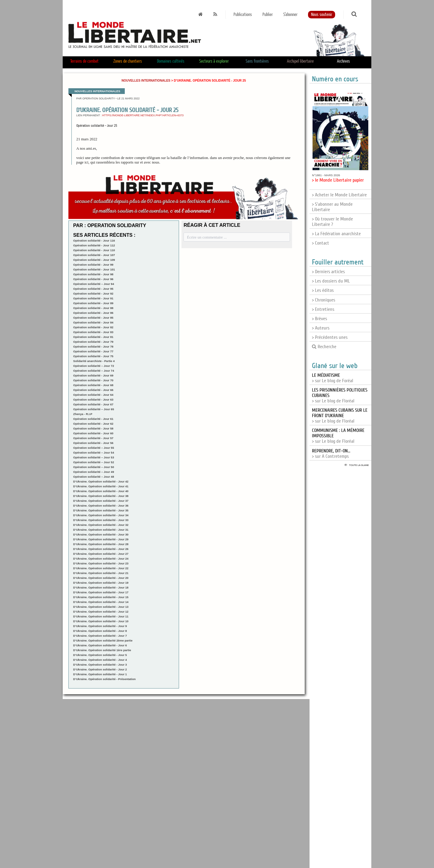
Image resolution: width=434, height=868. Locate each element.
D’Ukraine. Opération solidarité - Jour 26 (101, 549)
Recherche (324, 347)
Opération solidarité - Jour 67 (93, 404)
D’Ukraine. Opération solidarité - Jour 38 (101, 496)
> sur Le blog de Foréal (333, 378)
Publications (243, 15)
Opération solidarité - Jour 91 (93, 298)
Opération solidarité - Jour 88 (93, 308)
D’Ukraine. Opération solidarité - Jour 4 (100, 660)
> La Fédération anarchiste (336, 234)
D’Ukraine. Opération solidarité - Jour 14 (101, 602)
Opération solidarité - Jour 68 (93, 385)
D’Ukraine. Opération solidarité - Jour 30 (101, 534)
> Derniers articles (328, 272)
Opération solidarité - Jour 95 (93, 289)
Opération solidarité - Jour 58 (93, 428)
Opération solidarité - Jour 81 (93, 337)
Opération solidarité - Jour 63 (93, 400)
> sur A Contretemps (331, 454)
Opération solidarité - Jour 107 (94, 255)
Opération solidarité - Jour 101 (94, 269)
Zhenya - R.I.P (83, 414)
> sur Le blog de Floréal (340, 416)
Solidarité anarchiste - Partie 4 (94, 361)
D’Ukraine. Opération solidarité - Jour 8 (100, 631)
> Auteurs (321, 328)
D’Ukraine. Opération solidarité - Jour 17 (101, 592)
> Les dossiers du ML (331, 281)
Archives (343, 61)
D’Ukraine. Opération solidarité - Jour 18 (101, 587)
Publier (268, 15)
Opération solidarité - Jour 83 (93, 332)
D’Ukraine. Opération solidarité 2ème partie (103, 640)
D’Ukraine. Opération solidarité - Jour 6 (100, 645)
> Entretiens (323, 309)
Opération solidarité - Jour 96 (93, 279)
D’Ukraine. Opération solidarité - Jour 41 (101, 486)
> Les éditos (323, 290)
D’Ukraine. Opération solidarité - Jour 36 (101, 506)
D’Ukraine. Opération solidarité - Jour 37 (101, 501)
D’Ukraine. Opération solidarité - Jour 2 (100, 669)
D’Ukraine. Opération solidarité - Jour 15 (101, 597)
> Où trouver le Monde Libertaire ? (332, 222)
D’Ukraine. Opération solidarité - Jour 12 (101, 612)
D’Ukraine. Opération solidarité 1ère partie (102, 650)
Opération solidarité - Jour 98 (93, 274)
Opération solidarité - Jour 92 (93, 293)
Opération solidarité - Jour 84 (93, 322)
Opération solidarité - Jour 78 (93, 347)
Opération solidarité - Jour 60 (93, 433)
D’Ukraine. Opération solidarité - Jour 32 (101, 525)
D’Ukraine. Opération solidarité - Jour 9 (100, 626)
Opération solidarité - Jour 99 (93, 265)
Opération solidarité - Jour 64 (93, 395)
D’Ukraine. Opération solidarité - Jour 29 (101, 539)
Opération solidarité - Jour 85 (93, 318)
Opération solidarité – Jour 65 (94, 409)
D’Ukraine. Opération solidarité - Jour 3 (100, 665)
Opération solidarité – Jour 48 (94, 477)
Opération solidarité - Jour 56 (93, 443)
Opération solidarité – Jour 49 (94, 472)
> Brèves (319, 319)
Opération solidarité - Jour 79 (93, 342)
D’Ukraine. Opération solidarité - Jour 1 (100, 674)
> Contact (321, 243)
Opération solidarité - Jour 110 (94, 250)
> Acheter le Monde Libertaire (339, 195)
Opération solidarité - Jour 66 (93, 390)
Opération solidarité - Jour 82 (93, 327)
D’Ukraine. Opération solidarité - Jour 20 (101, 578)
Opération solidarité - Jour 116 (94, 240)
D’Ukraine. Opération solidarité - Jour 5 (100, 655)
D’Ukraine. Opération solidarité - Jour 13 (101, 607)
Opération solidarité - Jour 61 (93, 419)
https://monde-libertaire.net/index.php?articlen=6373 (143, 115)
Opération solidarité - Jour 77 (93, 351)
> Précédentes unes (330, 337)
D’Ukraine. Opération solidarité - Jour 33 (101, 520)
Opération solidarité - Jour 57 (93, 438)
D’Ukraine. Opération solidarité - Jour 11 (101, 616)
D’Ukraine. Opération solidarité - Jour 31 (101, 530)
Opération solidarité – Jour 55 (94, 448)
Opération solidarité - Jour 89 (93, 303)
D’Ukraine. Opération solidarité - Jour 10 (101, 621)
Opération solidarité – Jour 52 (94, 462)
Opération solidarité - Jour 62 (93, 424)
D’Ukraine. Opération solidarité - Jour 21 (101, 573)
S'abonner (290, 15)
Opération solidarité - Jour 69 (93, 375)
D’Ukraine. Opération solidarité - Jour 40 (101, 491)
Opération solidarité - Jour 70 (93, 380)
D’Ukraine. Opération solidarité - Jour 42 (101, 481)
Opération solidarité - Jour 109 (94, 260)
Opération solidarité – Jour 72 (94, 366)
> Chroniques (324, 300)
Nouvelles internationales (146, 81)
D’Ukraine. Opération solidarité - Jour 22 (101, 568)
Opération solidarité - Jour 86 (93, 313)
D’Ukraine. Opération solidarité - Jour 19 (101, 583)
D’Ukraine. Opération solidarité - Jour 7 (100, 636)
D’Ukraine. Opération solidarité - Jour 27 (101, 554)
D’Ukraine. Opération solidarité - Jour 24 (101, 559)
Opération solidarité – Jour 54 (94, 453)
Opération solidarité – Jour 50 (94, 467)
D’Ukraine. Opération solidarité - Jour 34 (101, 515)
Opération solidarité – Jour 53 (94, 457)
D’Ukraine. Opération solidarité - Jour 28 (101, 544)
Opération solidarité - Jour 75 (93, 356)
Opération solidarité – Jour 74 (94, 371)
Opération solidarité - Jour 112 (94, 245)
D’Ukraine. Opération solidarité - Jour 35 (101, 510)
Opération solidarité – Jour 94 (94, 284)
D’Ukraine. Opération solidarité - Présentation (104, 679)
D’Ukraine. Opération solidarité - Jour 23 (101, 563)
